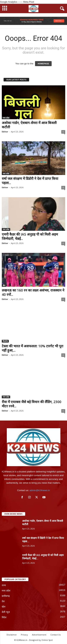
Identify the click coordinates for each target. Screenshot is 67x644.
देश (3, 601)
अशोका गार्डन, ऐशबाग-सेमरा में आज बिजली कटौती (29, 125)
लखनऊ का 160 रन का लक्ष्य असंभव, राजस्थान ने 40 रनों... (33, 292)
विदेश (4, 617)
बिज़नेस (5, 341)
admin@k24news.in (40, 490)
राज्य (4, 585)
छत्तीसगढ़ (6, 596)
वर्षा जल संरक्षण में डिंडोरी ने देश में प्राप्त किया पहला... (30, 181)
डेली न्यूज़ (6, 612)
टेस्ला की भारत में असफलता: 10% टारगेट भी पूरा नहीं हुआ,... (33, 348)
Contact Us (55, 635)
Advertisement (39, 635)
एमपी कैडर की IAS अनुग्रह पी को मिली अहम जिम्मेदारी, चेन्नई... (30, 236)
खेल (4, 285)
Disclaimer (12, 635)
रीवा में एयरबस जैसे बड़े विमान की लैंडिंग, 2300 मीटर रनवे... (32, 404)
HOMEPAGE (43, 64)
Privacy (24, 635)
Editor (5, 132)
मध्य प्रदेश (6, 118)
